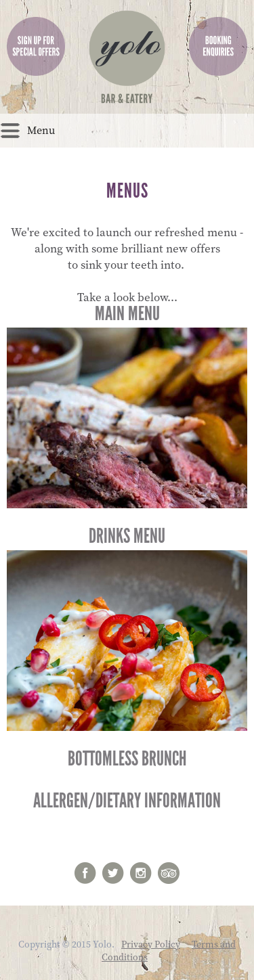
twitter (113, 873)
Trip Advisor (169, 873)
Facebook (85, 873)
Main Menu (127, 405)
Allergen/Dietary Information (127, 801)
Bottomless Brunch (127, 759)
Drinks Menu (127, 627)
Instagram (141, 873)
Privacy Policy (151, 945)
